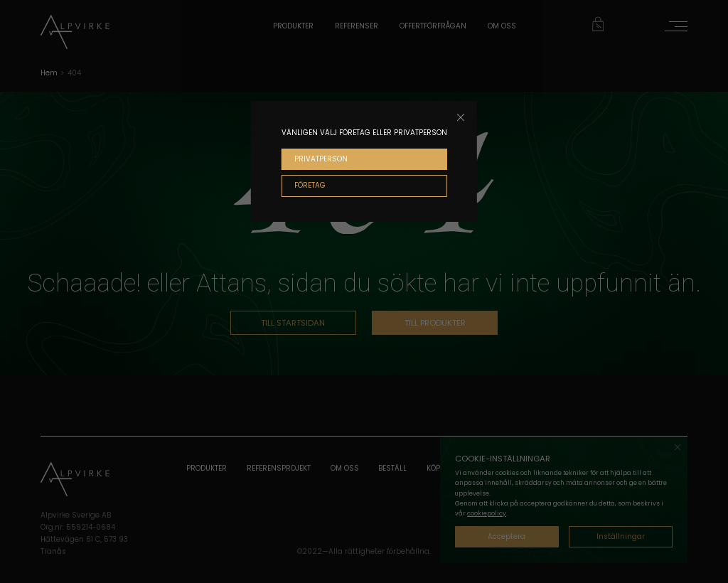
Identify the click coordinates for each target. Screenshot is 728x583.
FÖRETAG (310, 185)
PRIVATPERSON (321, 159)
